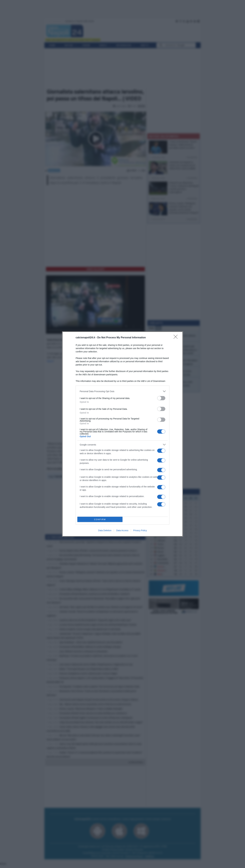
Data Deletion (105, 530)
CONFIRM (100, 519)
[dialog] (122, 434)
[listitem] (122, 391)
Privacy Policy (140, 530)
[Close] (177, 338)
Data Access (122, 530)
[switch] (161, 398)
